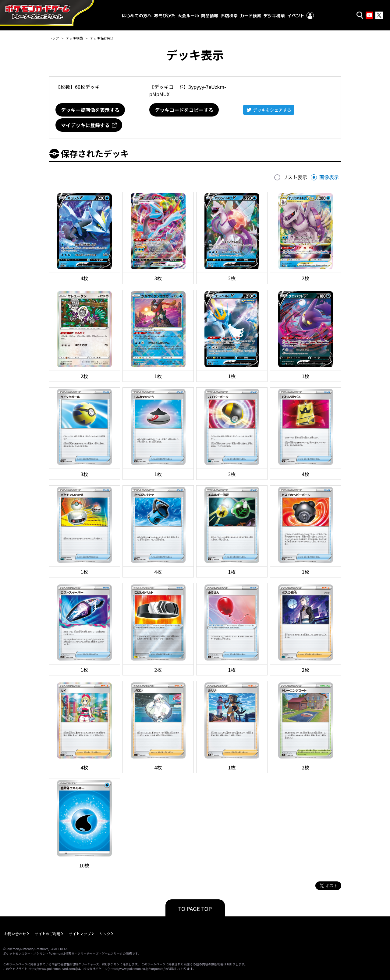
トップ (54, 38)
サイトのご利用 (48, 934)
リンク (105, 934)
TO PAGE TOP (195, 909)
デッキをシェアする (272, 110)
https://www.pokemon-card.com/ (52, 969)
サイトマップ (80, 934)
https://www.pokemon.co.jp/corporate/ (137, 969)
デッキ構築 (74, 38)
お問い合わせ (15, 934)
